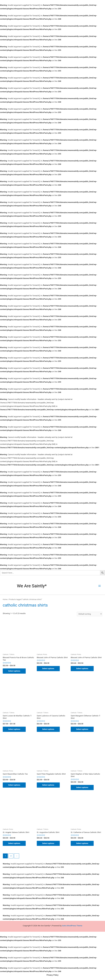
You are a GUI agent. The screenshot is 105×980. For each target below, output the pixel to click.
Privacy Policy (52, 975)
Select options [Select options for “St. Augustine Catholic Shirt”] (48, 843)
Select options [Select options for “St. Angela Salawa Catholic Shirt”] (14, 843)
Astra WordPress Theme (72, 926)
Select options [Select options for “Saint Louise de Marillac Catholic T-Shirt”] (14, 729)
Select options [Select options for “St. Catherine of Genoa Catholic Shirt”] (82, 843)
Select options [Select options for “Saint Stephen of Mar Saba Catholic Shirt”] (82, 787)
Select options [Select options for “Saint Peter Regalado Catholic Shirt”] (48, 785)
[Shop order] (90, 614)
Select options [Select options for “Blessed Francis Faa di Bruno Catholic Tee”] (14, 671)
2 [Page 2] (11, 856)
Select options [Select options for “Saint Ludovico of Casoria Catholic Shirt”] (48, 729)
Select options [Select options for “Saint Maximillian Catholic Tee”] (14, 785)
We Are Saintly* (32, 586)
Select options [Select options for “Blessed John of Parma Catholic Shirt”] (48, 668)
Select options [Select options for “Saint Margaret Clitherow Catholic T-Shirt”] (82, 729)
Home (5, 599)
